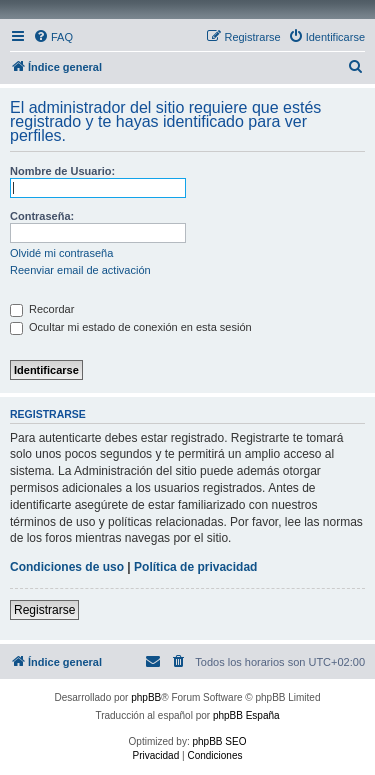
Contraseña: (42, 216)
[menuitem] (53, 37)
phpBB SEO (220, 741)
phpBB (146, 697)
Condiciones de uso (67, 567)
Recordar (42, 309)
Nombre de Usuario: (62, 171)
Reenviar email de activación (80, 270)
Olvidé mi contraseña (61, 253)
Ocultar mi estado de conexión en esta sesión (131, 327)
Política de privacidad (195, 567)
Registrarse (44, 610)
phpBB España (246, 715)
